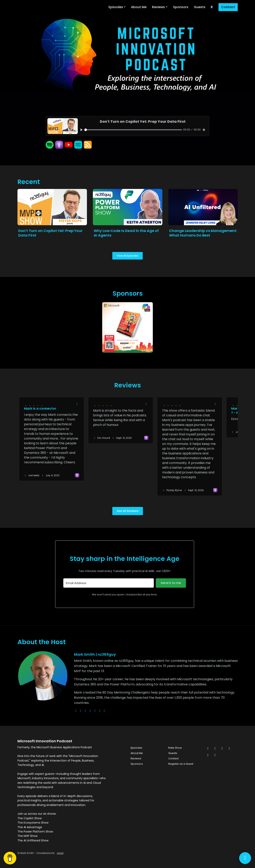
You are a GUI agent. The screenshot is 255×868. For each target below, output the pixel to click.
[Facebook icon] (215, 748)
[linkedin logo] (100, 711)
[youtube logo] (90, 711)
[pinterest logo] (105, 711)
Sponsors (181, 7)
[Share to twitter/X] (77, 404)
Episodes (116, 7)
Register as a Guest (181, 764)
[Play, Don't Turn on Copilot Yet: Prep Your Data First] (81, 130)
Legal (60, 853)
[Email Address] (109, 583)
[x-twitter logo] (81, 711)
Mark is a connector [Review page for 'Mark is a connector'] (40, 409)
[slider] (133, 130)
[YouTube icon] (215, 755)
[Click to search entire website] (212, 7)
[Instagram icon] (222, 748)
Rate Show (175, 748)
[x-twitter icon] (208, 748)
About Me (139, 7)
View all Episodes (127, 256)
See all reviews (128, 511)
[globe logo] (76, 711)
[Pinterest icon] (208, 755)
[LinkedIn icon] (229, 748)
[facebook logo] (95, 711)
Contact (228, 7)
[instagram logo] (86, 711)
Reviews (158, 7)
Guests (200, 7)
